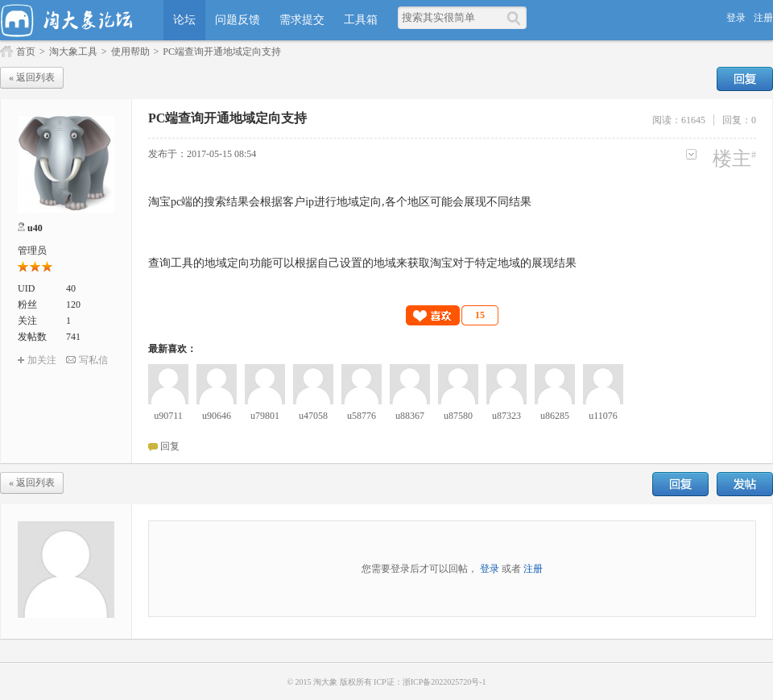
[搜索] (517, 18)
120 (73, 304)
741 (73, 337)
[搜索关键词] (452, 17)
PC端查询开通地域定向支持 (222, 52)
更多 (691, 154)
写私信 (93, 360)
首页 (26, 52)
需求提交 (302, 20)
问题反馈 (238, 20)
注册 (763, 18)
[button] (453, 315)
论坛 (184, 20)
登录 (736, 18)
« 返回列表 (32, 77)
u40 (35, 228)
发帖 (745, 484)
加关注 (42, 360)
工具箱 (361, 20)
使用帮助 (130, 52)
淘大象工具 (73, 52)
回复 (745, 79)
